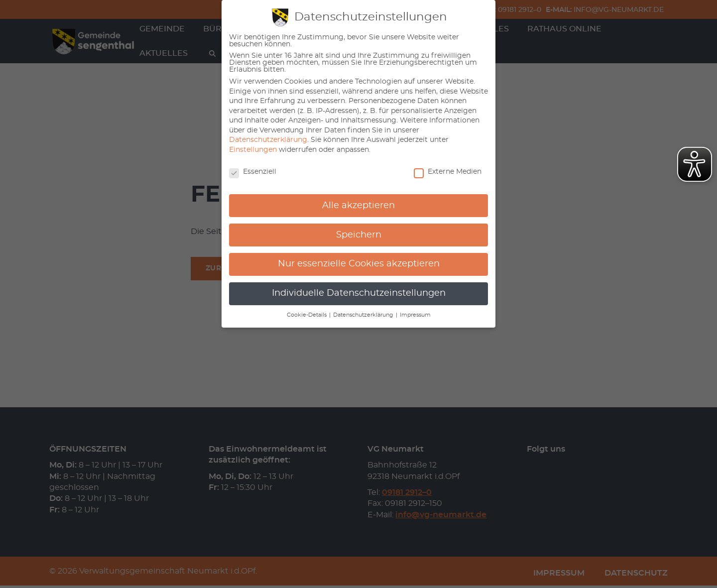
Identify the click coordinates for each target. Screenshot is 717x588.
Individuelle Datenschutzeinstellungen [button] (359, 293)
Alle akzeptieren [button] (358, 206)
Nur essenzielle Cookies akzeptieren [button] (359, 264)
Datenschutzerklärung (268, 140)
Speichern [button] (359, 235)
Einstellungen (253, 150)
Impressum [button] (415, 315)
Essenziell (253, 172)
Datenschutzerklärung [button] (364, 315)
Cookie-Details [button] (307, 315)
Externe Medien (448, 172)
